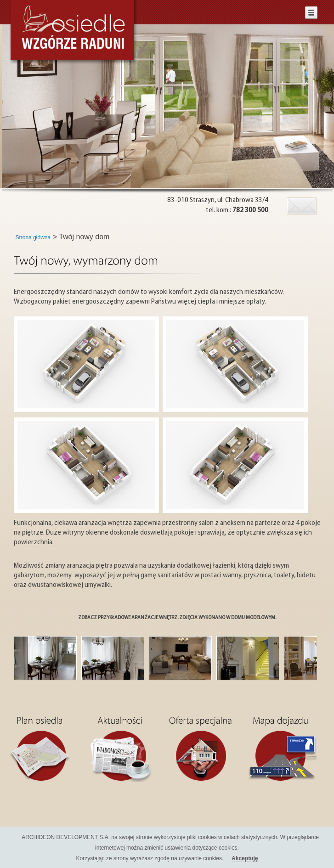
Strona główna (33, 237)
